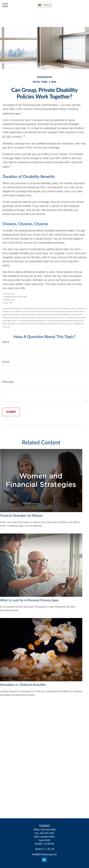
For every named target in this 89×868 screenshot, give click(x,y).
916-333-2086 (48, 830)
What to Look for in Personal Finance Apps (29, 600)
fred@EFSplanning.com (45, 854)
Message (8, 382)
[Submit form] (11, 412)
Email (6, 362)
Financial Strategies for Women (21, 515)
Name (6, 342)
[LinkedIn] (44, 860)
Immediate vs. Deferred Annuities (23, 685)
